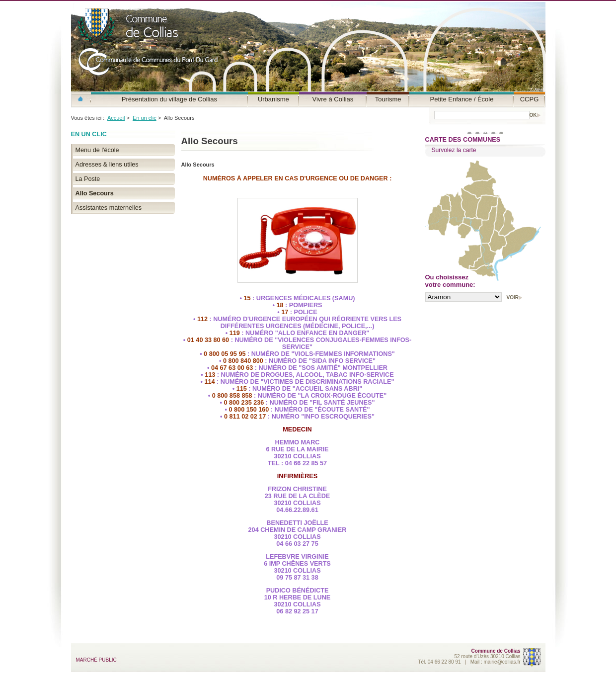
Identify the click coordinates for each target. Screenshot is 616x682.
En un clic (145, 118)
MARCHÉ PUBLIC (96, 660)
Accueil (116, 118)
